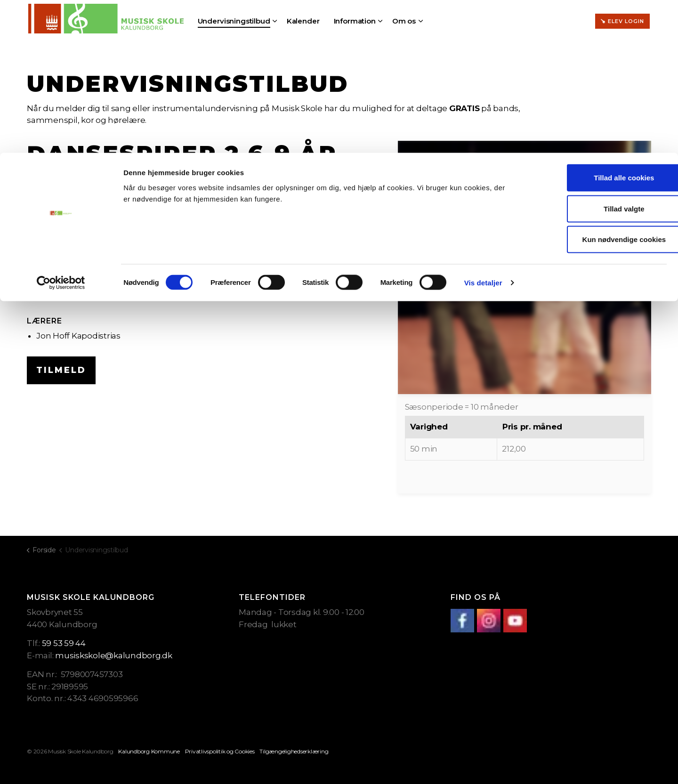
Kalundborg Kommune (149, 751)
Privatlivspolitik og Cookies (220, 751)
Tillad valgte (599, 56)
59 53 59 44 (64, 643)
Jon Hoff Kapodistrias (78, 336)
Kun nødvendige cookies (599, 86)
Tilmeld (61, 370)
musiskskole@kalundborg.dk (114, 655)
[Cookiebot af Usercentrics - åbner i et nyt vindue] (61, 130)
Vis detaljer (483, 130)
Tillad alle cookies (599, 25)
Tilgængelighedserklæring (294, 751)
